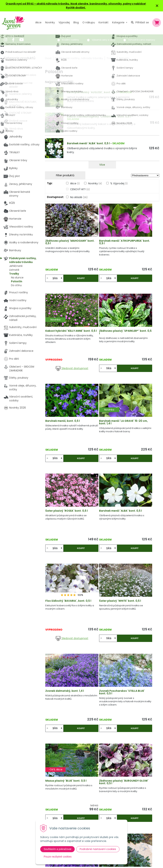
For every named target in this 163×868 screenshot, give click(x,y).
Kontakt (55, 817)
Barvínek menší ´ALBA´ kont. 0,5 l (88, 143)
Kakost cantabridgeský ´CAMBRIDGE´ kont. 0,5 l (99, 117)
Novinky (50, 22)
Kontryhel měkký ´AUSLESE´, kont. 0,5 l (92, 92)
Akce (38, 22)
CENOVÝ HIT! (80, 189)
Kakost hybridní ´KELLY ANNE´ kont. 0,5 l (139, 245)
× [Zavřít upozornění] (157, 6)
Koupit (72, 281)
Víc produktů (102, 726)
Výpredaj (55, 801)
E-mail (118, 808)
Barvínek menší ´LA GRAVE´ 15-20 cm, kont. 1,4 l (140, 331)
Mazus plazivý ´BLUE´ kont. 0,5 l (62, 583)
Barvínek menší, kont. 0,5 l (100, 329)
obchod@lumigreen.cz (22, 810)
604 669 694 (16, 807)
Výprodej (64, 22)
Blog (52, 809)
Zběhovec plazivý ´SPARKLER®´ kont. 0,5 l (63, 329)
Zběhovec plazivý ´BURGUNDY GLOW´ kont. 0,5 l (99, 584)
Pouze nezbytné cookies (58, 857)
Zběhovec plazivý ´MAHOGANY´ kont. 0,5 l (64, 245)
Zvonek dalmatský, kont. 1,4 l (99, 498)
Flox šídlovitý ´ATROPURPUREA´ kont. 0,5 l (101, 669)
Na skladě (79, 197)
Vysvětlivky (78, 794)
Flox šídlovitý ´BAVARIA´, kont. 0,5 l (140, 414)
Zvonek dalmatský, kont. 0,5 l (137, 583)
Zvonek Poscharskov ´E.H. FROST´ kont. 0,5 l (139, 667)
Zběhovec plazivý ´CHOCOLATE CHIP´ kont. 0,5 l (61, 669)
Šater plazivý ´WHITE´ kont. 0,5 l (62, 498)
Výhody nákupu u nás (85, 786)
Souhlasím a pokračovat (57, 849)
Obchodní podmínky (85, 801)
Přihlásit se (142, 22)
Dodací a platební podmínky (90, 809)
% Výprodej (119, 183)
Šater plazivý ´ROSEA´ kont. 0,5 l (63, 414)
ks (57, 281)
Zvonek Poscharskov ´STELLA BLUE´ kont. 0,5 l (140, 498)
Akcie (53, 786)
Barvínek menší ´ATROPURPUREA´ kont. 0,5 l (101, 246)
